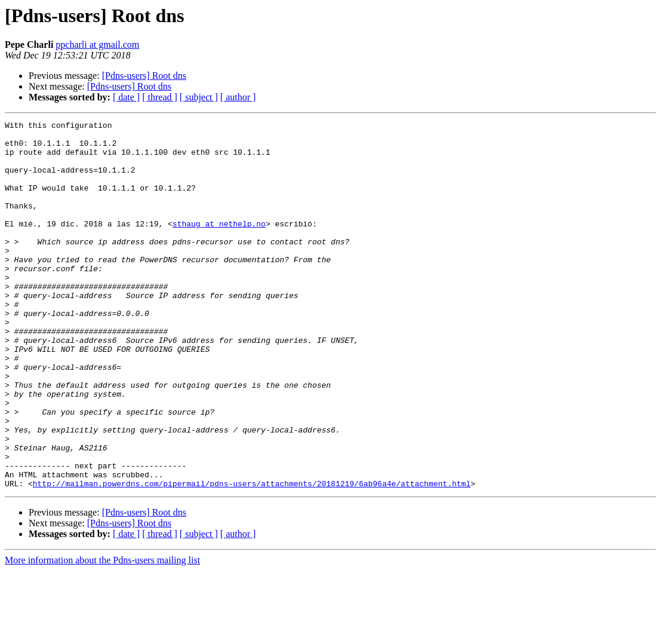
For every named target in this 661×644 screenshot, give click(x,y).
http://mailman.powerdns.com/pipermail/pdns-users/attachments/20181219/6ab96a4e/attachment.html (252, 557)
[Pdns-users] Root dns (144, 76)
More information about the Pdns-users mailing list (102, 634)
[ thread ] (160, 97)
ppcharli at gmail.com (97, 45)
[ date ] (126, 97)
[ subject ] (199, 97)
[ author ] (238, 97)
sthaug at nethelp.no (219, 245)
